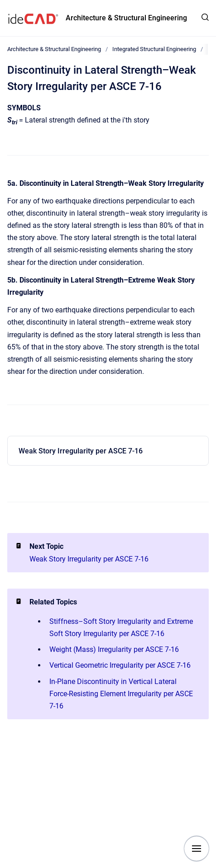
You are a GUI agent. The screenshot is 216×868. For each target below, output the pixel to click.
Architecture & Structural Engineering (126, 18)
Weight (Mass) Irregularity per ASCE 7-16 (114, 649)
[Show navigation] (197, 849)
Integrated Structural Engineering (154, 49)
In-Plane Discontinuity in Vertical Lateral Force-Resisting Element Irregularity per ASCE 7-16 (121, 694)
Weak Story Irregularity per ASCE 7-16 (81, 451)
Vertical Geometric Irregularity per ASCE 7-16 (120, 665)
